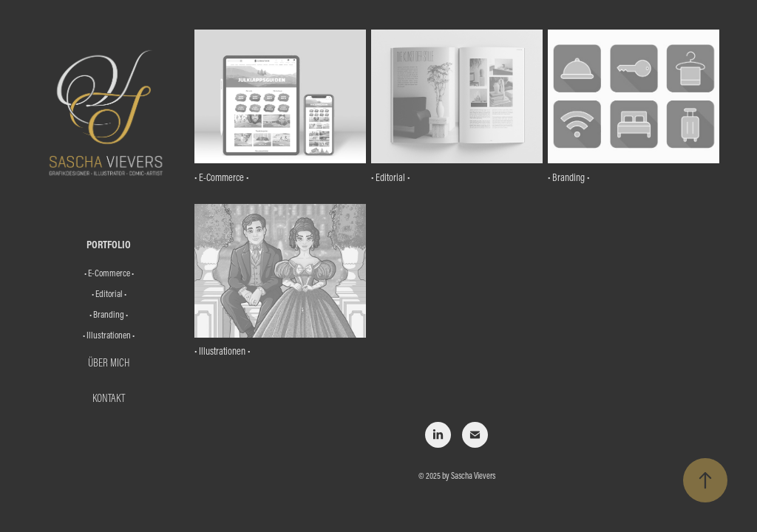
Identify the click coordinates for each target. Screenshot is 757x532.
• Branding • (109, 314)
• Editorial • (109, 293)
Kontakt (109, 398)
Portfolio (109, 244)
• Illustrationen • (109, 335)
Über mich (109, 362)
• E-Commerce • (109, 273)
